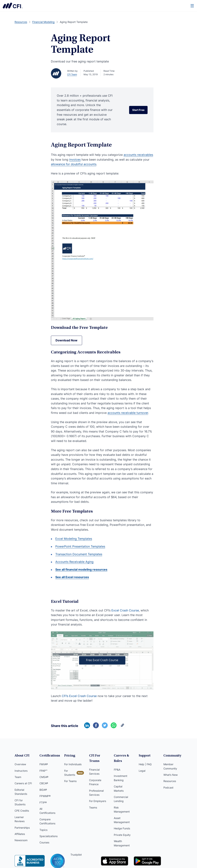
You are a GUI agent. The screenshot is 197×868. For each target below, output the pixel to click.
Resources (170, 781)
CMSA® (44, 777)
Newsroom (21, 840)
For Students (70, 773)
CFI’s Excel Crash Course (79, 696)
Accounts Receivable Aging (74, 562)
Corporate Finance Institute (13, 6)
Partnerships (22, 828)
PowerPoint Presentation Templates (80, 546)
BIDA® (43, 790)
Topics (43, 830)
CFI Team (72, 74)
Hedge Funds (122, 828)
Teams (93, 807)
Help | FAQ (145, 764)
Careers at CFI (23, 783)
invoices (75, 160)
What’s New (171, 775)
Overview (20, 764)
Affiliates (20, 834)
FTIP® (43, 802)
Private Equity (122, 835)
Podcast (168, 788)
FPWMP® (45, 796)
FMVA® (44, 764)
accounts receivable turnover (128, 413)
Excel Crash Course (125, 610)
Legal (142, 771)
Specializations (49, 836)
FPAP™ (43, 771)
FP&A (117, 770)
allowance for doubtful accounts (74, 164)
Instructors (21, 771)
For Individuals (73, 764)
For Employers (98, 801)
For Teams (70, 781)
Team (18, 777)
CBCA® (44, 783)
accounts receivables (138, 155)
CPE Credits (22, 811)
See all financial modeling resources (81, 569)
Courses (44, 842)
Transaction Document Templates (79, 554)
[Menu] (192, 6)
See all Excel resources (72, 577)
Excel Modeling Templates (74, 539)
